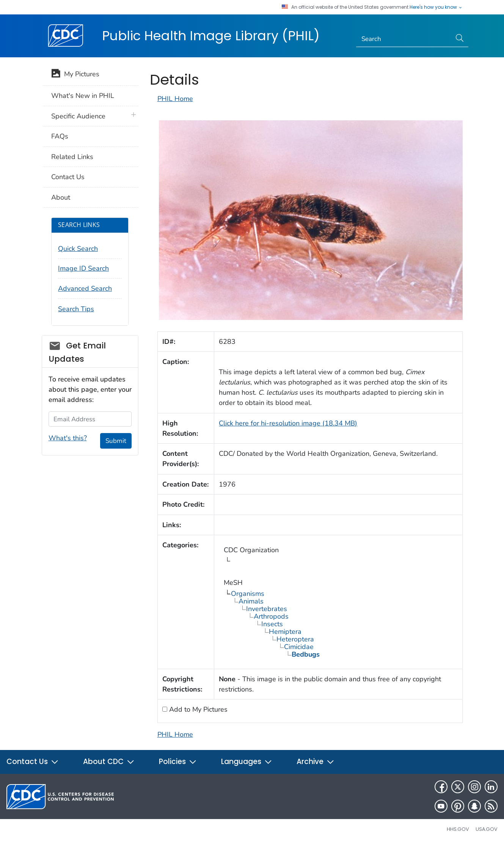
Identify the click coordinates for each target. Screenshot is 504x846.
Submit (116, 441)
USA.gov (487, 829)
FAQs (60, 136)
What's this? (68, 438)
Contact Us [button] (33, 762)
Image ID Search (83, 268)
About (61, 197)
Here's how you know (436, 7)
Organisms (248, 594)
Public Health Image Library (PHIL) (211, 36)
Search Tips (76, 309)
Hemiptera (285, 632)
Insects (272, 624)
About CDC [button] (109, 762)
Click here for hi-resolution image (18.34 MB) (288, 423)
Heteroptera (295, 639)
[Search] (404, 39)
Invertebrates (267, 609)
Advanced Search (85, 288)
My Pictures (75, 75)
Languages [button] (247, 762)
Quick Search (78, 249)
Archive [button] (316, 762)
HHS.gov (458, 829)
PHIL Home (175, 99)
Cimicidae (299, 647)
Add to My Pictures (197, 709)
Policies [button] (178, 762)
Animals (251, 601)
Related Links (72, 157)
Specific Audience (78, 116)
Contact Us (68, 177)
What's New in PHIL (83, 96)
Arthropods (271, 616)
